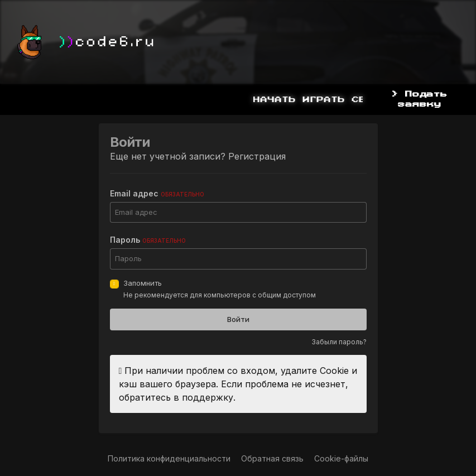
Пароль (148, 240)
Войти (238, 319)
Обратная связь (272, 458)
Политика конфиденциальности (169, 458)
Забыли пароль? (339, 342)
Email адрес (157, 193)
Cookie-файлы (341, 458)
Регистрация (257, 156)
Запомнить (143, 283)
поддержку (208, 397)
